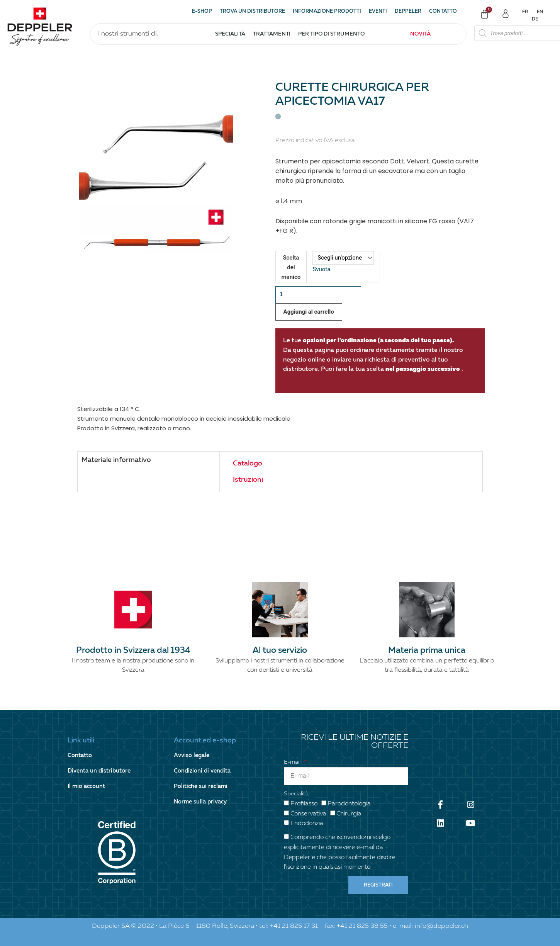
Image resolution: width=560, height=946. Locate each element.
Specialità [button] (230, 34)
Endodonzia (307, 824)
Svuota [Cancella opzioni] (321, 269)
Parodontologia (349, 804)
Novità (420, 34)
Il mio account (86, 786)
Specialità (296, 794)
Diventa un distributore (99, 771)
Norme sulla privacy (200, 802)
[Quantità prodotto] (318, 295)
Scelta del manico (291, 267)
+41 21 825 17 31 (294, 926)
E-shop (202, 11)
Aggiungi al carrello (309, 312)
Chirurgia (349, 814)
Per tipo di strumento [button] (331, 34)
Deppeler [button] (408, 11)
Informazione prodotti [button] (327, 11)
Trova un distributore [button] (252, 11)
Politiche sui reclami (201, 786)
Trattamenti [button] (272, 34)
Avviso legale (192, 755)
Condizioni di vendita (202, 771)
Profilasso (304, 804)
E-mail (293, 762)
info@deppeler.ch (441, 926)
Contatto (443, 11)
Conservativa (308, 814)
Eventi (378, 11)
